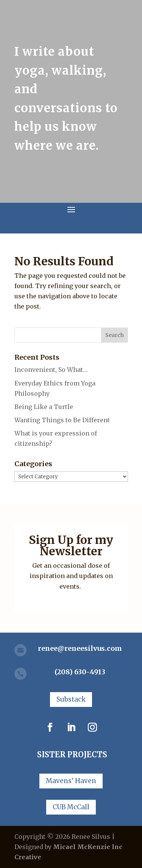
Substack (71, 699)
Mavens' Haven (71, 781)
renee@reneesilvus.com (80, 648)
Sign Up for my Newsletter (71, 545)
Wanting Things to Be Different (62, 420)
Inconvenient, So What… (51, 370)
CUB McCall (71, 807)
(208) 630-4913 (80, 672)
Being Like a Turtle (44, 407)
